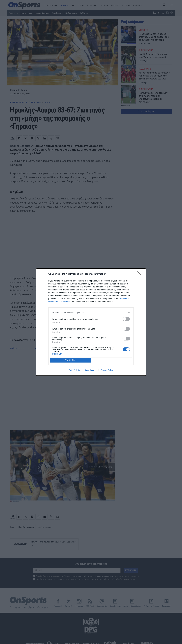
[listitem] (91, 313)
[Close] (140, 274)
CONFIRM (70, 360)
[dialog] (91, 322)
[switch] (126, 319)
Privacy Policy (107, 370)
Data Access (91, 370)
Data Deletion (75, 370)
